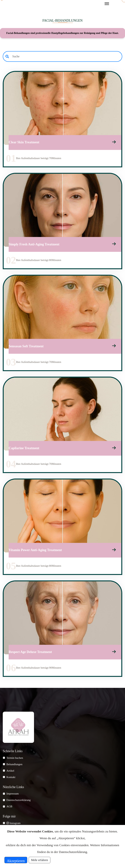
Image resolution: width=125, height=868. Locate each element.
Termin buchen (15, 760)
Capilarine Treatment (24, 450)
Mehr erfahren (40, 860)
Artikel (10, 773)
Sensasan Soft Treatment (26, 347)
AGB (9, 809)
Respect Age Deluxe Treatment (30, 654)
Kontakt (11, 779)
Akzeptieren (16, 861)
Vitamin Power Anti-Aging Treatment (35, 552)
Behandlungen (14, 766)
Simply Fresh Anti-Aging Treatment (34, 245)
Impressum (13, 796)
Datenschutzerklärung (19, 802)
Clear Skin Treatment (24, 143)
